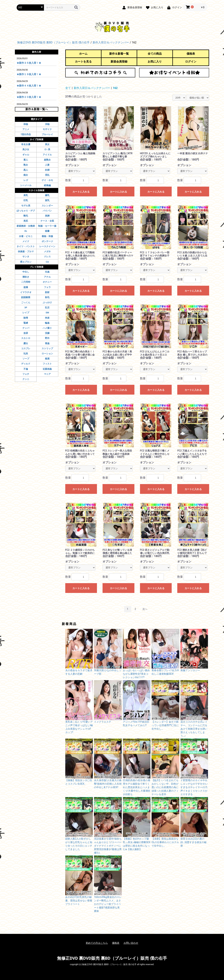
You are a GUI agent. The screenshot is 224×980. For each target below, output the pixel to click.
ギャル (26, 155)
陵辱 (26, 318)
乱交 (47, 307)
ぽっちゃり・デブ (26, 211)
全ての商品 (155, 54)
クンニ (26, 379)
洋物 (47, 124)
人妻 (47, 165)
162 (115, 88)
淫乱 (47, 175)
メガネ (47, 251)
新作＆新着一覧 (119, 54)
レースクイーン (47, 246)
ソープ (26, 359)
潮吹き (26, 277)
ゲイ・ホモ (47, 180)
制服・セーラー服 (47, 226)
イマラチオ (26, 292)
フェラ (47, 287)
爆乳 (47, 195)
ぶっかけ (47, 302)
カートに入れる (81, 192)
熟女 (26, 165)
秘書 (47, 231)
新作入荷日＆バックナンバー (92, 88)
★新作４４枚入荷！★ (29, 86)
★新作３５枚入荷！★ (29, 63)
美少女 (26, 149)
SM (47, 313)
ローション (47, 354)
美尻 (26, 221)
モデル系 (26, 206)
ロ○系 (47, 149)
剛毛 (26, 216)
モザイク (47, 129)
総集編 (47, 185)
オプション (72, 165)
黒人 (26, 170)
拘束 (47, 318)
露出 (26, 343)
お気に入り (155, 62)
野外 (47, 338)
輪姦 (47, 323)
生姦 (47, 272)
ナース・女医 (47, 221)
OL (26, 231)
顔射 (47, 292)
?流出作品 (26, 134)
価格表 (191, 54)
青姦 (47, 343)
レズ (26, 180)
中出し (26, 272)
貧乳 (47, 200)
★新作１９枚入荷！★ (29, 74)
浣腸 (47, 333)
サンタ (26, 257)
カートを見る (83, 62)
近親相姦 (47, 369)
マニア (47, 374)
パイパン (47, 211)
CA (47, 262)
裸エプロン (26, 262)
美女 (47, 144)
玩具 (26, 354)
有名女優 (26, 144)
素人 (26, 160)
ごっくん (26, 302)
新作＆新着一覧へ (37, 109)
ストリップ (47, 348)
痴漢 (47, 359)
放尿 (26, 333)
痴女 (26, 175)
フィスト (47, 364)
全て (68, 88)
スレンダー (47, 206)
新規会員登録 (119, 62)
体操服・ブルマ (26, 251)
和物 (26, 124)
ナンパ (26, 328)
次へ (145, 609)
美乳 (26, 195)
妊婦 (47, 170)
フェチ (26, 374)
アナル (47, 277)
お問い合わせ (131, 943)
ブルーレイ (47, 134)
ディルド (26, 364)
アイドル (47, 155)
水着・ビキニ (26, 236)
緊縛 (26, 323)
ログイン (191, 62)
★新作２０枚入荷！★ (29, 97)
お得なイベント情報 (174, 73)
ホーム (83, 54)
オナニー (47, 282)
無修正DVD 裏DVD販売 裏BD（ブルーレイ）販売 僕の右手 (112, 958)
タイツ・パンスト (26, 246)
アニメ (26, 129)
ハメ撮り (47, 328)
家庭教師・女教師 (26, 226)
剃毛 (47, 297)
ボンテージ (47, 241)
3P (26, 307)
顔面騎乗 (26, 297)
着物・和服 (47, 236)
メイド (26, 241)
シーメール (26, 185)
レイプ (26, 313)
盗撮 (26, 287)
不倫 (26, 369)
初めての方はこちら (100, 73)
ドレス (47, 257)
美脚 (47, 216)
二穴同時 (26, 282)
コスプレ (26, 348)
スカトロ (26, 338)
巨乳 (26, 200)
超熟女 (47, 160)
